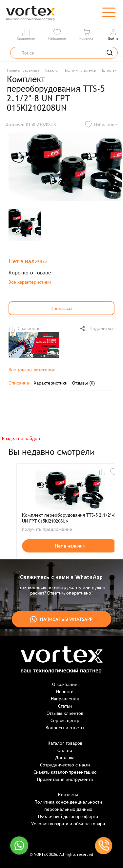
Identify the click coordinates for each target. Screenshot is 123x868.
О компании (65, 684)
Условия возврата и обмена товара (68, 824)
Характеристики (51, 383)
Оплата (65, 750)
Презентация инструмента (65, 779)
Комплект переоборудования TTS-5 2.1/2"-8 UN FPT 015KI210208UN (69, 518)
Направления (65, 699)
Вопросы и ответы (65, 728)
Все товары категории (32, 370)
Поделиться (97, 328)
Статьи (65, 706)
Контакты (68, 795)
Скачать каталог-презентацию (65, 772)
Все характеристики (30, 282)
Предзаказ (61, 308)
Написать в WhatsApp (61, 619)
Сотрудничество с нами (65, 765)
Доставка (65, 758)
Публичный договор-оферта (68, 816)
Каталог (52, 70)
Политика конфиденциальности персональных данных (68, 806)
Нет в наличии (70, 546)
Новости (65, 692)
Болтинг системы (81, 70)
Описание (19, 383)
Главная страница (23, 70)
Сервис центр (65, 720)
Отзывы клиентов (65, 713)
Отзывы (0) (83, 383)
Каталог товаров (65, 743)
